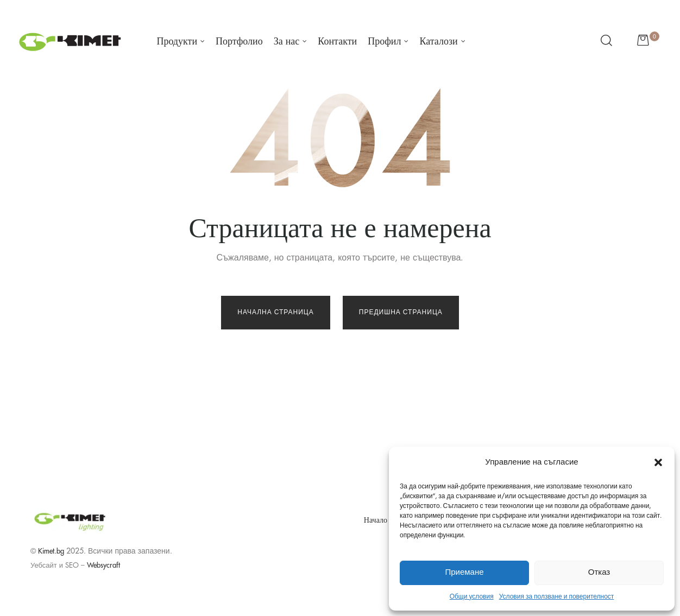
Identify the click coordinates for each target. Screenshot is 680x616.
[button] (658, 462)
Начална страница (276, 312)
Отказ (599, 572)
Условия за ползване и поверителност (557, 596)
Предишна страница (401, 312)
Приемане (464, 572)
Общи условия (472, 596)
